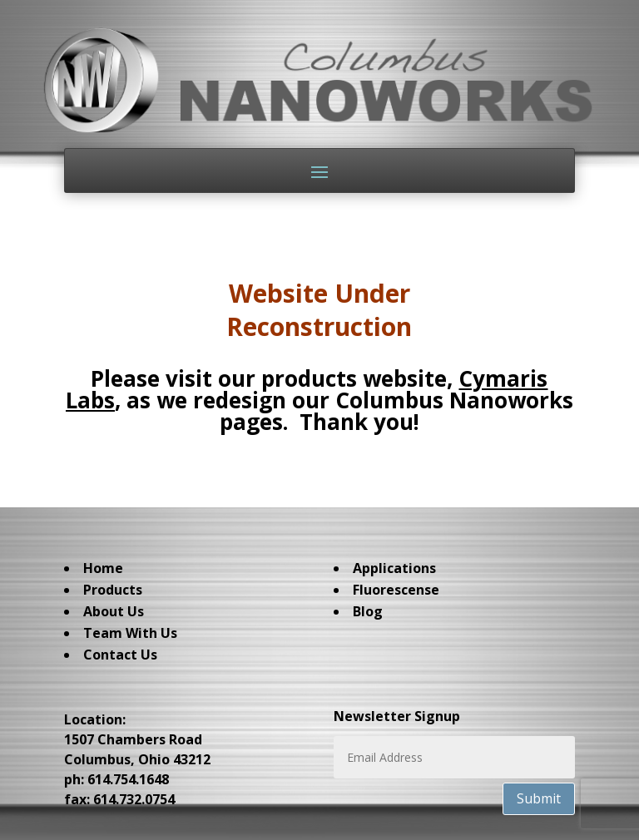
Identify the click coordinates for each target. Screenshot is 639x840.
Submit (539, 798)
